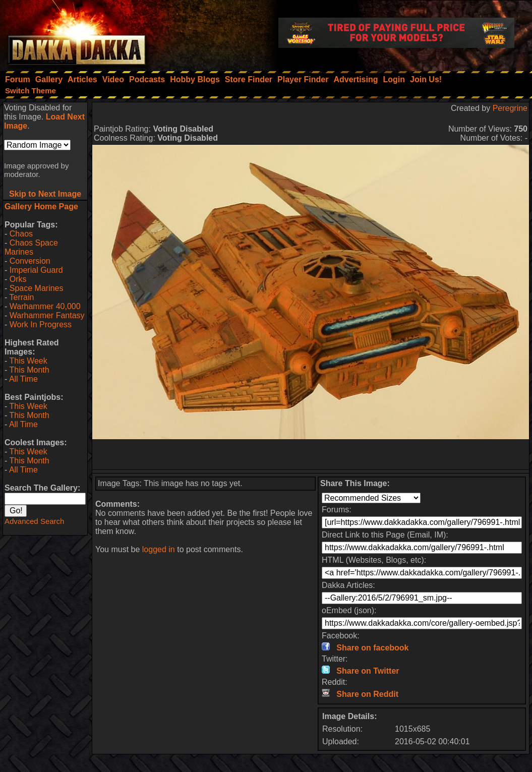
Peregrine (510, 108)
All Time (23, 379)
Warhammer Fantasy (47, 315)
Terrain (21, 297)
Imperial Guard (36, 270)
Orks (18, 279)
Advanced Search (34, 521)
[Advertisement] (311, 454)
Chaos (21, 234)
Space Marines (37, 288)
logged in (159, 549)
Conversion (30, 261)
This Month (29, 370)
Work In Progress (41, 324)
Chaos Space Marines (31, 247)
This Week (28, 361)
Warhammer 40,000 (45, 306)
